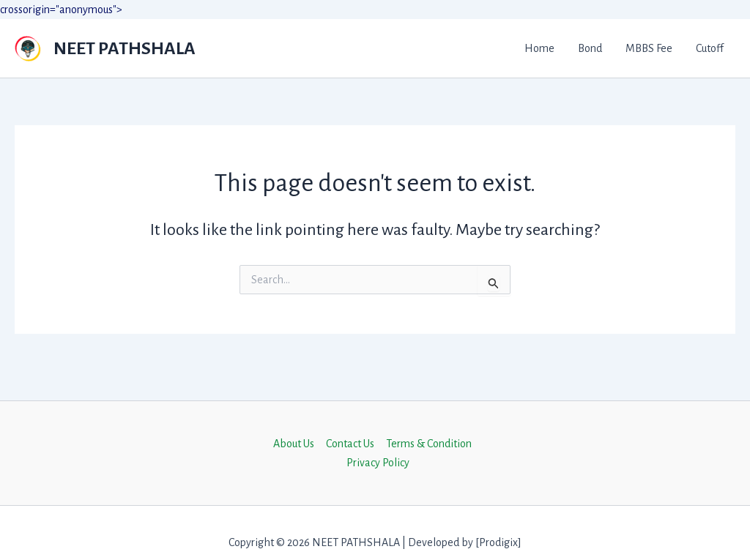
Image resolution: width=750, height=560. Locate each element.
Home (539, 48)
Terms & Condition (429, 444)
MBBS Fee (649, 48)
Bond (590, 48)
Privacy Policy (378, 463)
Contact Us (350, 444)
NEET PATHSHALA (125, 48)
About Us (294, 444)
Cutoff (710, 48)
